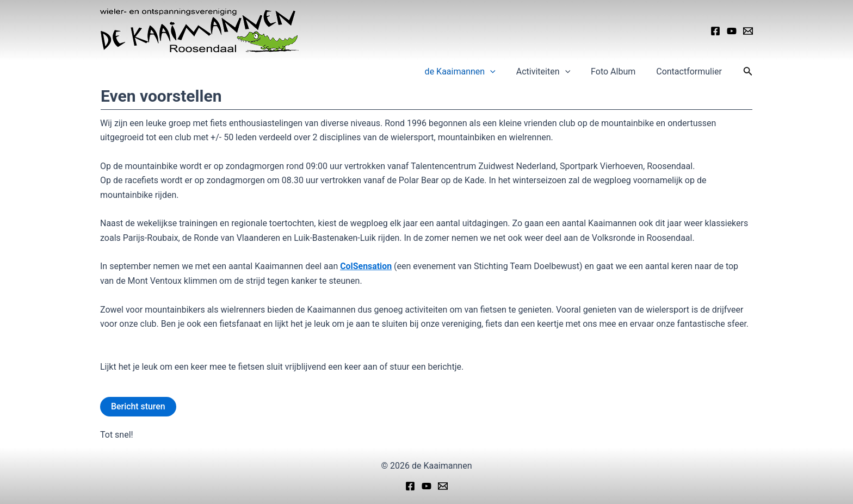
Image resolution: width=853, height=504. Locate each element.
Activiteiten (551, 72)
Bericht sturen (138, 406)
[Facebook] (715, 31)
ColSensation (366, 266)
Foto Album (618, 71)
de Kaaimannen (472, 72)
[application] (502, 72)
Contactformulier (691, 71)
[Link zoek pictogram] (748, 72)
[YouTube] (732, 31)
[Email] (748, 31)
